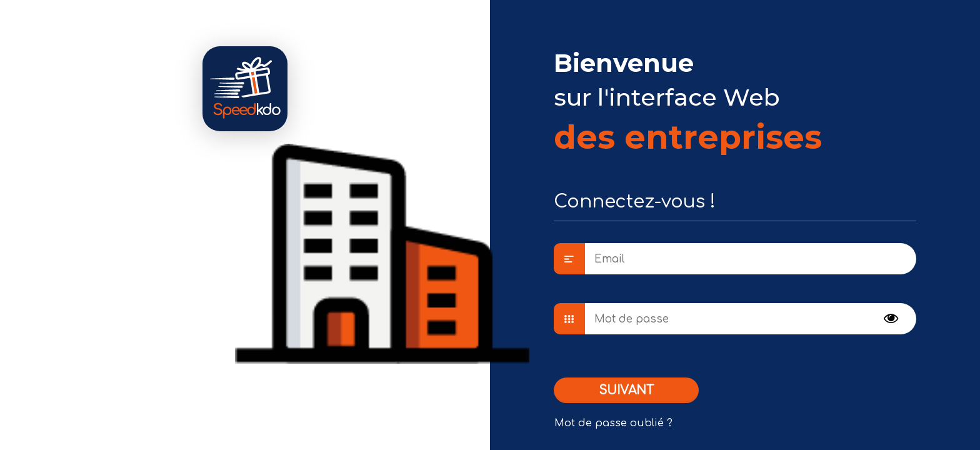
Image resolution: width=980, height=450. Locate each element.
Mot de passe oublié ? (613, 423)
